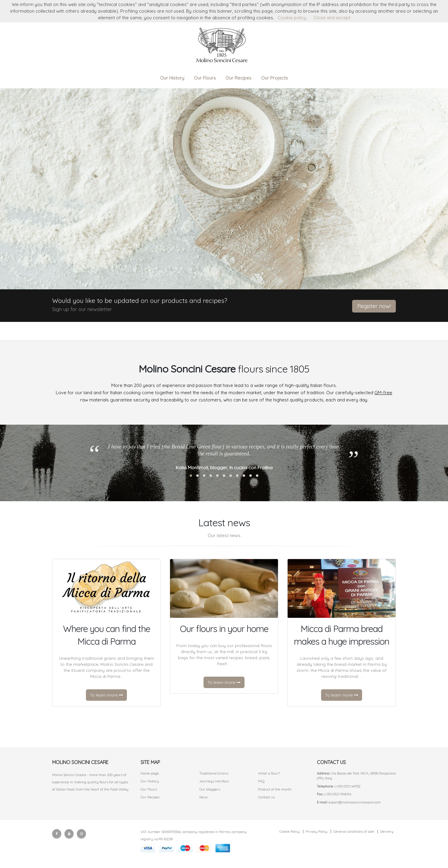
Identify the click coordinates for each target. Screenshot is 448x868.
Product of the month (275, 789)
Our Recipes (238, 78)
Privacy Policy (317, 832)
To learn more (106, 695)
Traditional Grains (214, 773)
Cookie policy (292, 18)
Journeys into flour (214, 781)
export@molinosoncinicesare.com (355, 802)
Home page (150, 773)
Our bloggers (210, 789)
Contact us (266, 797)
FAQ (261, 781)
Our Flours (205, 78)
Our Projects (274, 78)
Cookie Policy (290, 832)
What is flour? (269, 773)
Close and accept (332, 18)
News (203, 797)
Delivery (387, 832)
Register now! (374, 306)
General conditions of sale (354, 832)
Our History (172, 78)
